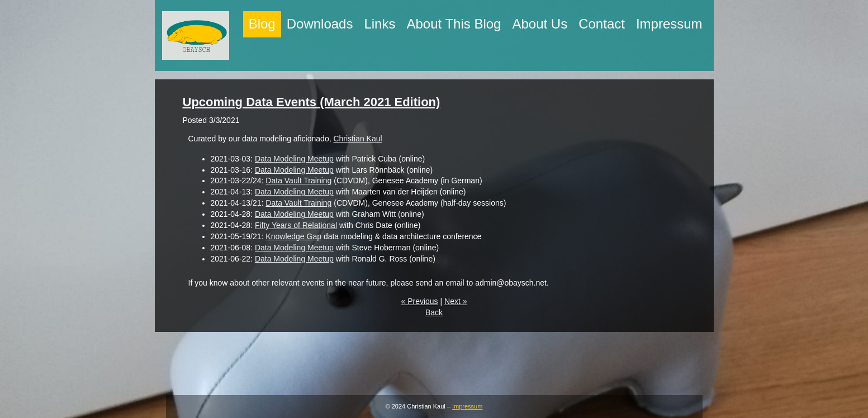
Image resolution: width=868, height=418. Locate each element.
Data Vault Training (298, 180)
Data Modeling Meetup (294, 159)
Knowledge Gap (293, 236)
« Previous (419, 301)
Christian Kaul (357, 139)
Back (434, 312)
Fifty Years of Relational (296, 225)
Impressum (467, 406)
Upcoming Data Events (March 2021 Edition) (312, 102)
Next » (456, 301)
